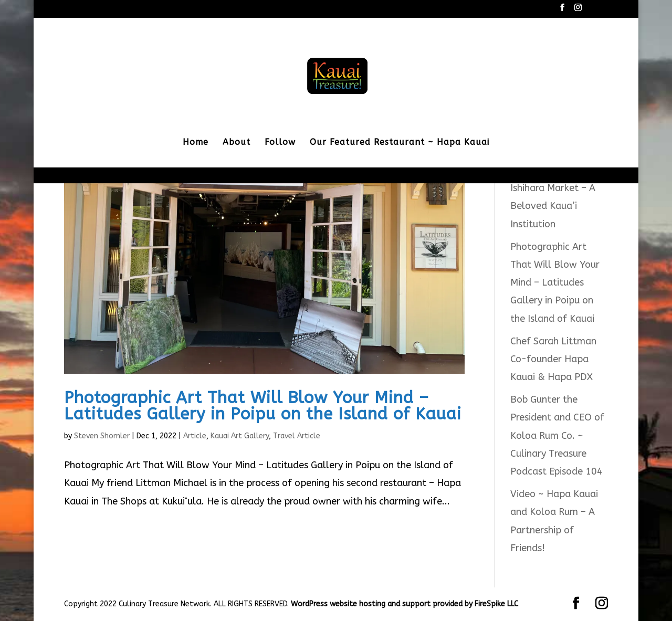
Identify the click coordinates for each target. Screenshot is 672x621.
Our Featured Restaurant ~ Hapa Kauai (400, 143)
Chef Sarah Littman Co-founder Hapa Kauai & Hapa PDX (553, 359)
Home (196, 143)
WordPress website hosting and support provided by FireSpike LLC (405, 604)
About (237, 143)
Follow (280, 143)
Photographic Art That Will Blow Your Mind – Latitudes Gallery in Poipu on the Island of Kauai (263, 406)
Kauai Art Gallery (240, 436)
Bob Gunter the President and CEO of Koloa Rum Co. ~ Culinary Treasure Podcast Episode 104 (557, 435)
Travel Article (297, 436)
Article (195, 436)
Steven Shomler (102, 436)
